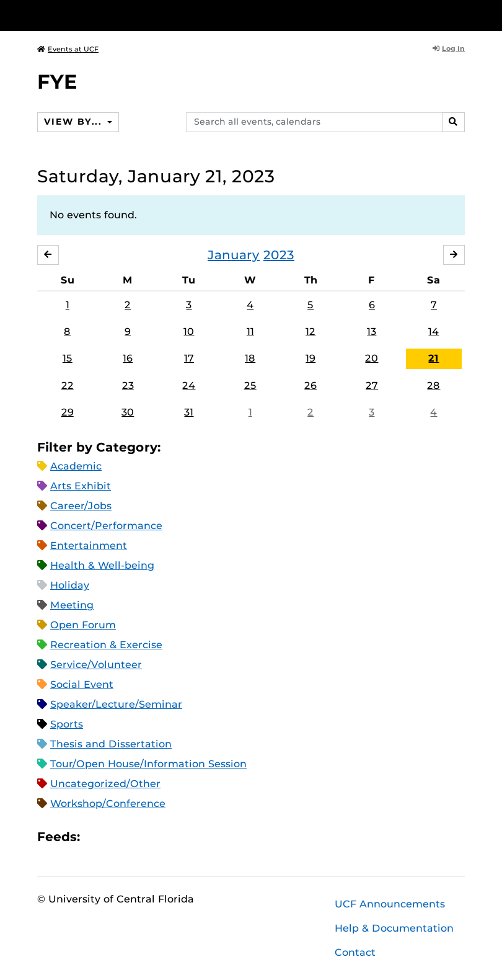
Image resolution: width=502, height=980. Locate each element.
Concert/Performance (106, 526)
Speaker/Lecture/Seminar (116, 705)
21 (434, 359)
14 (434, 332)
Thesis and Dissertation (111, 745)
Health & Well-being (102, 566)
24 (189, 385)
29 (68, 412)
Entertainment (89, 546)
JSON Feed (180, 837)
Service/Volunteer (96, 665)
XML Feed (159, 837)
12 (310, 332)
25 (250, 385)
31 (189, 412)
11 (250, 332)
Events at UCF (68, 49)
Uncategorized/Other (105, 784)
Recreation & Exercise (106, 645)
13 (372, 332)
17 (189, 359)
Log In (449, 48)
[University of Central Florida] (120, 15)
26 (310, 385)
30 (128, 412)
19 (310, 359)
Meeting (72, 606)
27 (372, 385)
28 (434, 385)
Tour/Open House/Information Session (148, 764)
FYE (57, 82)
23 (128, 385)
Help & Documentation (394, 928)
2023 (279, 255)
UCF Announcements (390, 904)
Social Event (82, 685)
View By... (74, 122)
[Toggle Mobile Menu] (462, 15)
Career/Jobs (81, 506)
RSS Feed (138, 837)
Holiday (70, 586)
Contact (355, 952)
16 (128, 359)
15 (68, 359)
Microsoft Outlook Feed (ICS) (117, 837)
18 (250, 359)
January (234, 255)
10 (189, 332)
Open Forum (83, 626)
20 (372, 359)
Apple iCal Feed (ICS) (96, 837)
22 (68, 385)
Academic (76, 467)
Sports (67, 725)
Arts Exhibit (81, 487)
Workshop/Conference (108, 804)
